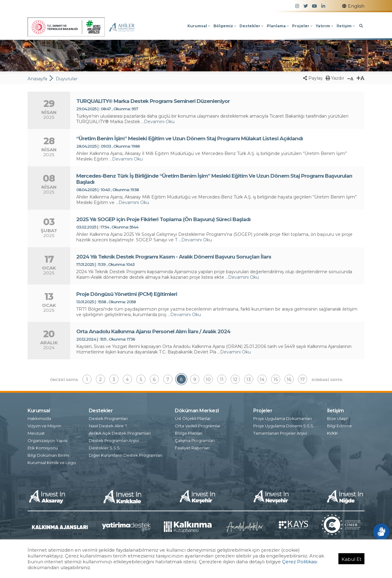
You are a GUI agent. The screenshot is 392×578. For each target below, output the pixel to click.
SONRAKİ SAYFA (327, 380)
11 (222, 380)
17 (302, 380)
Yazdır (335, 78)
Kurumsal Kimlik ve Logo (52, 462)
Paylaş (313, 78)
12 (235, 380)
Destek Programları (108, 417)
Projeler (302, 26)
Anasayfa (37, 79)
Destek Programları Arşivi (114, 440)
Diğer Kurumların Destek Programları (126, 454)
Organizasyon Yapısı (47, 440)
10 (208, 380)
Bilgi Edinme (339, 425)
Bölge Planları (189, 432)
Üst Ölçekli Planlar (193, 417)
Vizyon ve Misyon (44, 425)
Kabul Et (351, 559)
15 (276, 380)
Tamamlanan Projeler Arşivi (280, 432)
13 (249, 380)
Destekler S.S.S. (105, 447)
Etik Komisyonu (43, 447)
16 (289, 380)
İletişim (346, 26)
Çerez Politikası (300, 562)
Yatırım (325, 26)
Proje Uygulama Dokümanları (283, 417)
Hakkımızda (39, 417)
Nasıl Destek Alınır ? (108, 425)
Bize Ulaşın (338, 417)
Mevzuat (36, 432)
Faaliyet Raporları (192, 447)
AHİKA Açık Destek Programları (120, 432)
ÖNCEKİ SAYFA (64, 380)
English (353, 6)
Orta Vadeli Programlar (198, 425)
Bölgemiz (225, 26)
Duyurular (67, 79)
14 (262, 380)
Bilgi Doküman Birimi (48, 454)
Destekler (252, 26)
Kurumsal (199, 26)
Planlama (278, 26)
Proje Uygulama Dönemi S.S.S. (284, 425)
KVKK (332, 432)
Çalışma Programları (195, 440)
